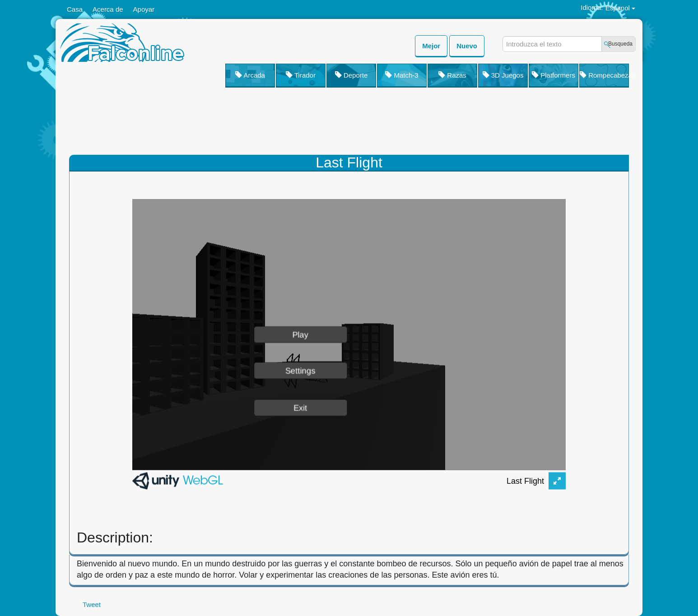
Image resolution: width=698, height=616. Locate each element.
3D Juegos (503, 75)
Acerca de (108, 9)
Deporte (351, 75)
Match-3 (402, 75)
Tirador (301, 75)
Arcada (250, 75)
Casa (75, 9)
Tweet (92, 604)
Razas (452, 75)
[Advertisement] (408, 124)
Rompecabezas (604, 75)
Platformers (554, 75)
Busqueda (620, 44)
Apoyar (144, 9)
